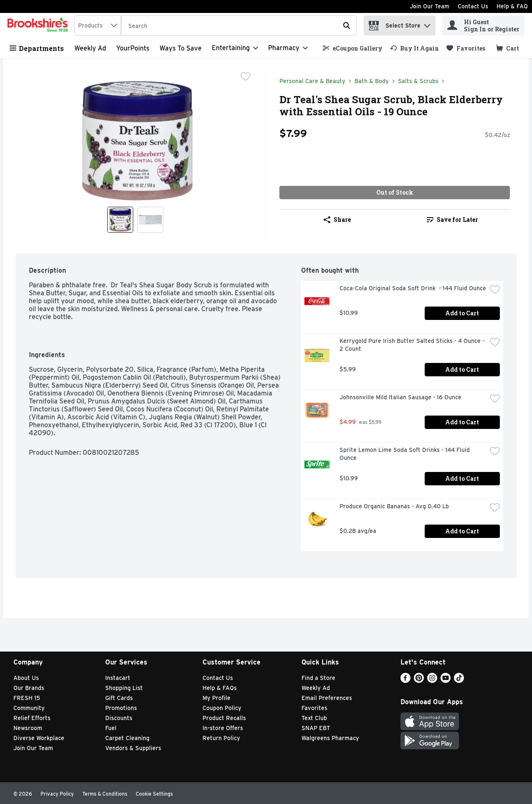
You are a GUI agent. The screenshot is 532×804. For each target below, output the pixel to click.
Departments (37, 48)
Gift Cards (119, 698)
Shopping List (124, 688)
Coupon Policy (222, 708)
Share (337, 219)
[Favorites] (466, 48)
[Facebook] (405, 681)
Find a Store (318, 678)
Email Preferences (327, 698)
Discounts (119, 718)
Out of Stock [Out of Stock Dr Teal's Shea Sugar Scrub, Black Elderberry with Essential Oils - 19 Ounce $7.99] (395, 192)
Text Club (314, 718)
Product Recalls (224, 718)
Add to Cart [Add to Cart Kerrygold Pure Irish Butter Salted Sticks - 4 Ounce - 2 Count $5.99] (462, 369)
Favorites (314, 708)
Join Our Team (429, 6)
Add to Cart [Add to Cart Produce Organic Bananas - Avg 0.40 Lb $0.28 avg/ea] (462, 531)
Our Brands (29, 688)
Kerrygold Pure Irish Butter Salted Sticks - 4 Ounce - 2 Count (413, 345)
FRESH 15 (27, 698)
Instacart (118, 678)
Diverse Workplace (39, 738)
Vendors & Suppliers (133, 748)
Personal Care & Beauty (312, 81)
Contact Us (473, 6)
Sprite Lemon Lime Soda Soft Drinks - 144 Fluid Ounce (405, 454)
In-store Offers (223, 728)
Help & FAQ (512, 6)
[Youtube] (446, 681)
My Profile (217, 698)
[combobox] (98, 25)
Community (29, 708)
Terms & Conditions (105, 794)
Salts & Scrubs (418, 81)
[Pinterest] (419, 681)
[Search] (239, 26)
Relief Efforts (32, 718)
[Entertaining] (235, 48)
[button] (427, 24)
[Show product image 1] (120, 220)
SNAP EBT (316, 728)
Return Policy (221, 738)
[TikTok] (459, 681)
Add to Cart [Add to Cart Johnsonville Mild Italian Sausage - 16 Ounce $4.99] (462, 422)
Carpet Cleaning (127, 738)
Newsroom (28, 728)
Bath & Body (372, 81)
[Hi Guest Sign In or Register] (483, 25)
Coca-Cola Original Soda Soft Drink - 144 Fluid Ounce (413, 288)
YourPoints (133, 48)
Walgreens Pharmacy (330, 738)
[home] (39, 25)
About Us (26, 678)
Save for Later (452, 219)
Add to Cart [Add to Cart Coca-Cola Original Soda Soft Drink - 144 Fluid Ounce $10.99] (462, 313)
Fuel (111, 728)
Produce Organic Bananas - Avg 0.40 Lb (394, 506)
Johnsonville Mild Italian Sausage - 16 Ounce (400, 397)
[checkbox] (246, 77)
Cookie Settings (154, 794)
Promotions (121, 708)
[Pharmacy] (288, 48)
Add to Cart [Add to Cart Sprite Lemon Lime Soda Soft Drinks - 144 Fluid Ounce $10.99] (462, 478)
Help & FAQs (220, 688)
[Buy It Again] (414, 48)
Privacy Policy (57, 794)
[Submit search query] (347, 25)
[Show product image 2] (150, 220)
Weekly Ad (90, 48)
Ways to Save (181, 48)
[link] (353, 48)
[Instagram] (432, 681)
